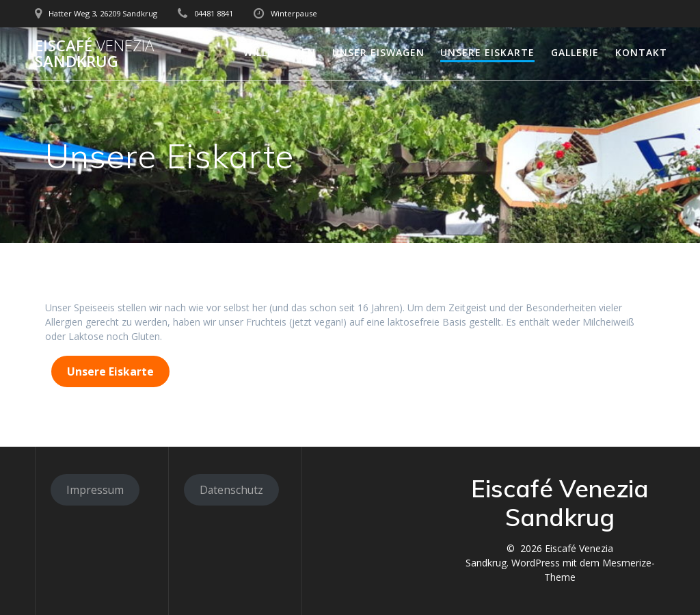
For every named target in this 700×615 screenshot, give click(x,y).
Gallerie (575, 52)
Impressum (95, 490)
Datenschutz (231, 490)
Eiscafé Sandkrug (94, 54)
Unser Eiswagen (378, 52)
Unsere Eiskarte (487, 52)
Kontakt (641, 52)
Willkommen (280, 52)
